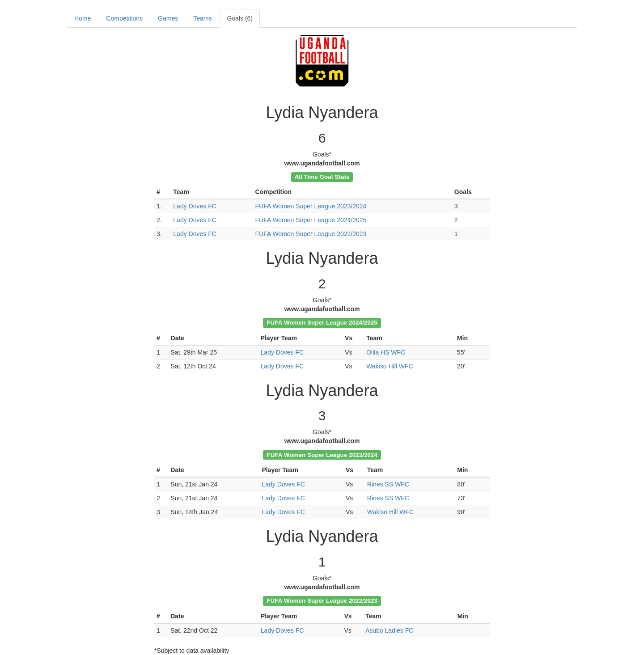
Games (168, 18)
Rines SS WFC (388, 484)
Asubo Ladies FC (389, 630)
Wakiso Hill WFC (390, 366)
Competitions (124, 18)
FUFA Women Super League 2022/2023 (311, 234)
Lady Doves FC (195, 206)
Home (83, 18)
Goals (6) (240, 18)
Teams (202, 18)
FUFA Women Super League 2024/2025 (311, 220)
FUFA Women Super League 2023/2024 (311, 206)
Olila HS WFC (386, 352)
